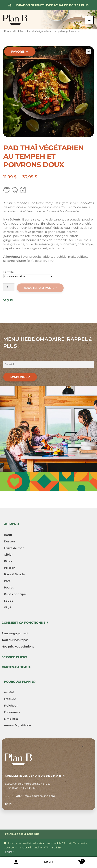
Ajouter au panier (40, 288)
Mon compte (16, 862)
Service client (14, 657)
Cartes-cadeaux (16, 667)
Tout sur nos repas (15, 640)
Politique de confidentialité (22, 834)
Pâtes (21, 31)
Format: (8, 272)
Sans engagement (15, 633)
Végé (8, 607)
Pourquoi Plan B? (20, 682)
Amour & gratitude (18, 725)
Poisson (10, 568)
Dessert (10, 541)
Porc (7, 581)
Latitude (10, 699)
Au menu (11, 524)
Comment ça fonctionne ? (25, 623)
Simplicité (11, 719)
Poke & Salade (14, 574)
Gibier (8, 555)
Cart (75, 860)
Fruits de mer (14, 548)
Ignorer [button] (9, 852)
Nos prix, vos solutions (18, 647)
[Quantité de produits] (9, 287)
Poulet (9, 587)
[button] (89, 51)
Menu (48, 862)
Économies (12, 712)
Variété (9, 692)
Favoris (20, 52)
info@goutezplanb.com (39, 796)
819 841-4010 (13, 796)
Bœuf (8, 535)
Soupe (9, 601)
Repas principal (15, 594)
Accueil (11, 31)
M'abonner (20, 377)
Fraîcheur (11, 706)
